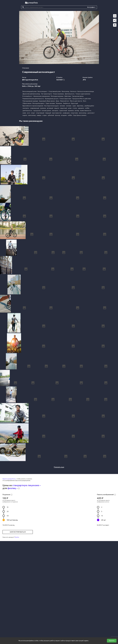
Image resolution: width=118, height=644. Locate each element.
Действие (68, 96)
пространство (57, 113)
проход (58, 115)
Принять (112, 641)
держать (81, 108)
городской (37, 111)
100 (12, 577)
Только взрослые (65, 99)
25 (8, 568)
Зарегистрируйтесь (9, 536)
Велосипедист (43, 91)
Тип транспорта (46, 94)
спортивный (40, 113)
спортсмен (74, 113)
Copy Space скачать (80, 115)
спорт (33, 113)
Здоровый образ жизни (47, 101)
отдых (45, 115)
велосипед (83, 113)
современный (35, 108)
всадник (64, 115)
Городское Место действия (81, 99)
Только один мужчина (83, 94)
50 (8, 573)
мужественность (86, 111)
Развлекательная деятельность (33, 99)
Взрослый (75, 103)
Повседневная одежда (30, 101)
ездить (25, 115)
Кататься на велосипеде (86, 91)
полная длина (46, 111)
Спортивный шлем (55, 91)
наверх (39, 115)
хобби (87, 108)
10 (8, 564)
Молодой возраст (39, 103)
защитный (64, 108)
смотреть (26, 108)
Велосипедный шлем (30, 91)
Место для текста (76, 101)
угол (28, 113)
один (74, 106)
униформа (66, 113)
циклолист (91, 113)
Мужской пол (65, 101)
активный (50, 108)
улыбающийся (89, 106)
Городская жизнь (78, 96)
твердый (48, 113)
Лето (85, 101)
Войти (17, 594)
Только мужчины (58, 94)
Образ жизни (27, 103)
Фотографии (91, 7)
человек (62, 106)
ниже (24, 113)
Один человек (50, 103)
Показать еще (59, 524)
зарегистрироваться (18, 589)
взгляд (77, 111)
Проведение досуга (52, 99)
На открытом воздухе (51, 106)
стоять (75, 108)
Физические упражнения (42, 96)
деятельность (27, 111)
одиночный (63, 111)
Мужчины (59, 103)
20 (103, 577)
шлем (70, 108)
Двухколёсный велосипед (31, 94)
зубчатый (51, 115)
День (58, 101)
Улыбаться (67, 103)
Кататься (73, 91)
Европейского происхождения (33, 106)
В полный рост (27, 96)
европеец (80, 106)
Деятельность (70, 94)
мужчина (43, 108)
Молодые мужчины (57, 96)
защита (57, 108)
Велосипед (66, 91)
